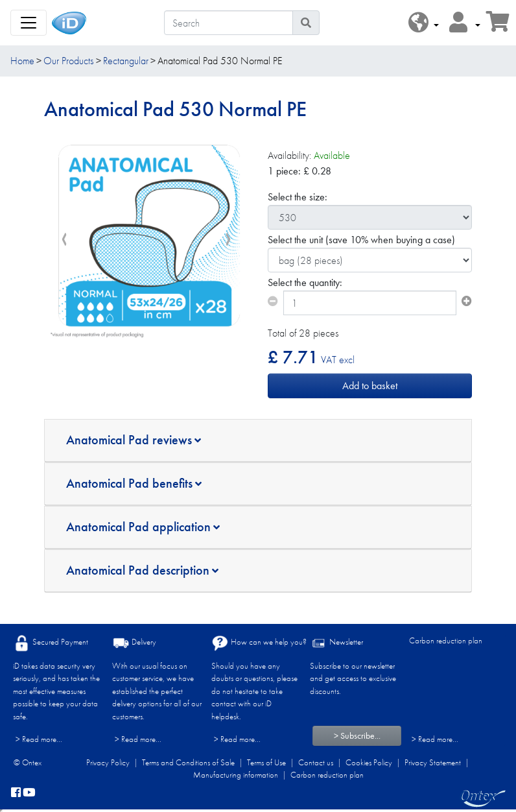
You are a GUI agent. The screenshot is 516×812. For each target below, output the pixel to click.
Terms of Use (266, 762)
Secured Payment (51, 643)
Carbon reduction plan (446, 640)
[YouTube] (29, 793)
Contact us (316, 762)
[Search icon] (306, 23)
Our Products (68, 61)
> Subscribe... (357, 735)
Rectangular (126, 61)
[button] (424, 23)
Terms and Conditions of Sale (188, 762)
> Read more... (39, 739)
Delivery (134, 643)
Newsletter (336, 643)
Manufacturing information (236, 775)
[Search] (229, 23)
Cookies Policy (369, 762)
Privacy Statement (433, 762)
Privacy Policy (108, 762)
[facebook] (16, 793)
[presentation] (64, 240)
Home (22, 61)
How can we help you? (259, 643)
